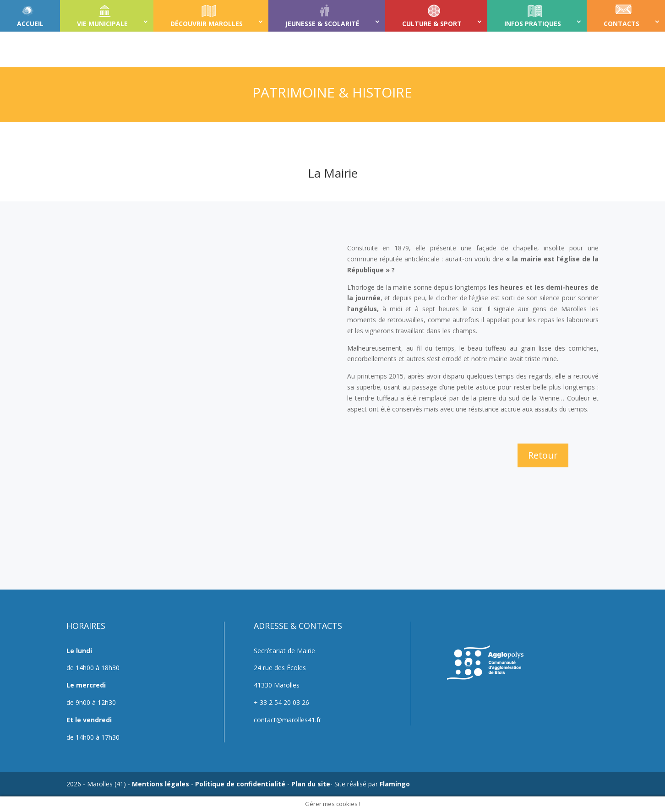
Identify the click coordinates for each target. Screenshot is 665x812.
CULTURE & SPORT (432, 24)
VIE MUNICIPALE (102, 24)
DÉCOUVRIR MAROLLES (207, 24)
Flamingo (395, 784)
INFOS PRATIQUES (533, 24)
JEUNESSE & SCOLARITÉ (322, 24)
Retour (543, 455)
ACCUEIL (30, 24)
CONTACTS (621, 24)
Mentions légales (161, 784)
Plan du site (311, 784)
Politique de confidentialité (240, 784)
